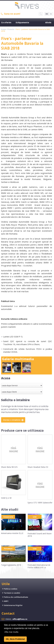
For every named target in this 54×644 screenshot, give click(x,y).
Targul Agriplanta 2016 (11, 565)
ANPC (6, 601)
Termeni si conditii (12, 593)
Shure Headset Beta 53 (38, 467)
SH (41, 14)
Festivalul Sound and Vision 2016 (40, 535)
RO (47, 14)
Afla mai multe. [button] (12, 632)
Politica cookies (10, 589)
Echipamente (22, 22)
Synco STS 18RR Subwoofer (40, 503)
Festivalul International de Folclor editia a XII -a (39, 566)
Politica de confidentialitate (16, 597)
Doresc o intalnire (12, 420)
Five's (27, 6)
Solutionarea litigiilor (13, 605)
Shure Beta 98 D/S (9, 467)
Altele (48, 22)
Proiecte (11, 29)
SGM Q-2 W (6, 498)
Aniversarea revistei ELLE (12, 533)
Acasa (3, 29)
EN (51, 14)
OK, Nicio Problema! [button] (15, 639)
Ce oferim (6, 22)
